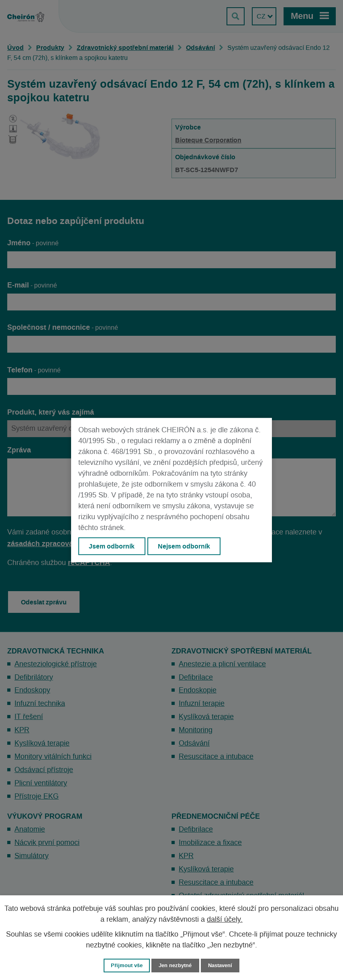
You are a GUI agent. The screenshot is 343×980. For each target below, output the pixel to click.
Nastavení (220, 965)
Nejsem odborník (184, 546)
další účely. (225, 920)
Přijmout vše (127, 965)
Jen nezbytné (175, 965)
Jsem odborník (112, 546)
